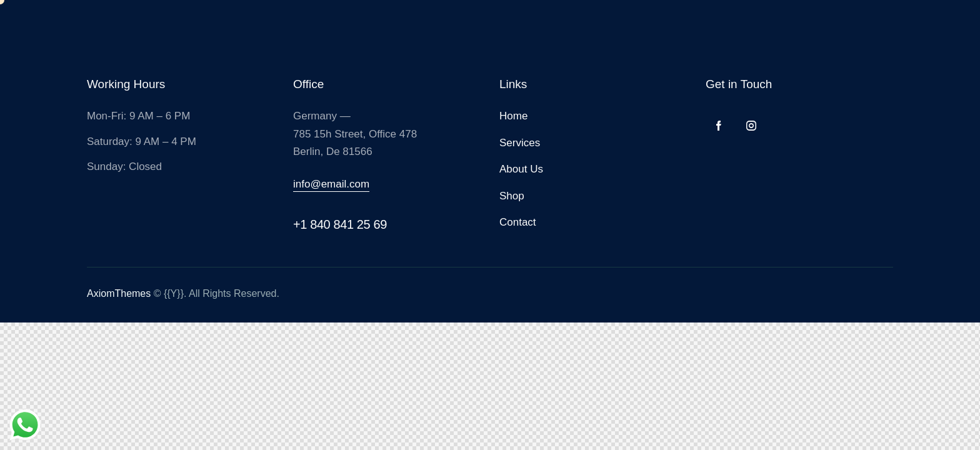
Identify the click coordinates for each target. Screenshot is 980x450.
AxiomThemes (119, 293)
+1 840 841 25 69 (340, 224)
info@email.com (331, 184)
